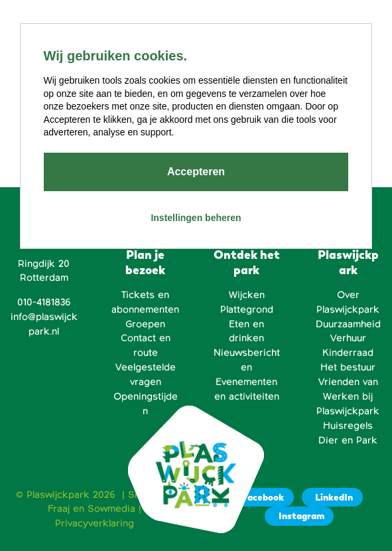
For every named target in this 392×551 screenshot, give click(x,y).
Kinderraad (348, 353)
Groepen (145, 324)
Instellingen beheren (196, 218)
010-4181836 (44, 302)
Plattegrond (247, 309)
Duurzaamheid (348, 324)
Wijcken (247, 295)
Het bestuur (348, 367)
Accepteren (196, 172)
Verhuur (348, 338)
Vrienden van (348, 382)
